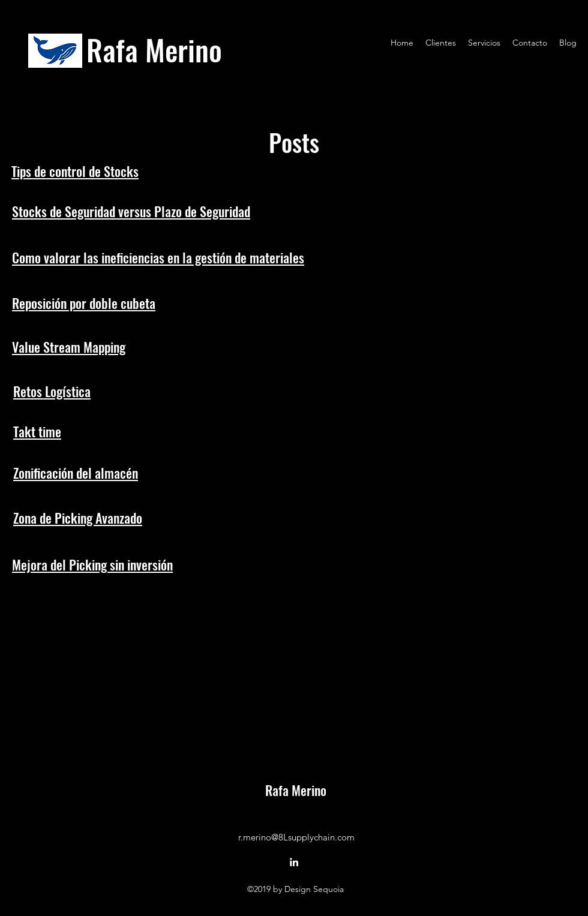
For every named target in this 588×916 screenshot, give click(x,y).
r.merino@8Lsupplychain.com (296, 837)
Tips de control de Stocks (75, 171)
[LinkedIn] (294, 862)
